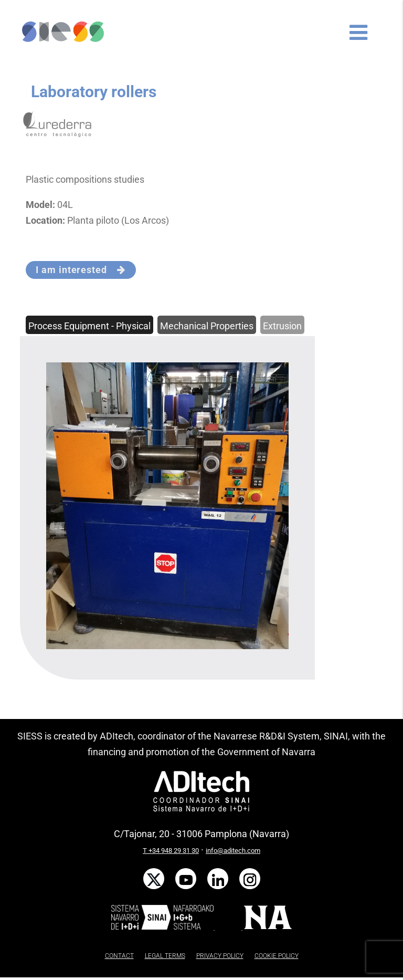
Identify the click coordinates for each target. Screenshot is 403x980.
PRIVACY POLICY (220, 956)
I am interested (81, 270)
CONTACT (119, 956)
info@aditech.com (233, 851)
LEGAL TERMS (165, 956)
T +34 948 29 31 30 (171, 851)
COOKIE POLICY (277, 956)
